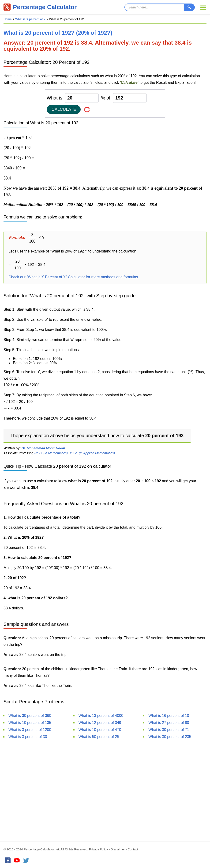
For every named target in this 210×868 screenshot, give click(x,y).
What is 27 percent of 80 (169, 723)
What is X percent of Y (30, 19)
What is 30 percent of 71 (169, 730)
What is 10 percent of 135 (30, 723)
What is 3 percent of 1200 (30, 730)
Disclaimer (118, 849)
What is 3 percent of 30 (28, 737)
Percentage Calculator (40, 7)
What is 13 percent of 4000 (101, 716)
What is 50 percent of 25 (99, 737)
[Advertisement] (105, 790)
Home (8, 19)
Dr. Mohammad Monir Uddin (43, 448)
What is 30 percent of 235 (170, 737)
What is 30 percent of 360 (30, 716)
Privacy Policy (98, 849)
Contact (133, 849)
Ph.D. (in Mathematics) (51, 453)
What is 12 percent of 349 (100, 723)
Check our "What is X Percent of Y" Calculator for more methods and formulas (73, 277)
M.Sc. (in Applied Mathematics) (92, 453)
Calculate (64, 109)
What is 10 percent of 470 (100, 730)
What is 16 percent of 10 (169, 716)
